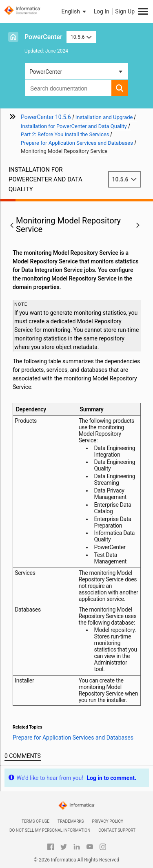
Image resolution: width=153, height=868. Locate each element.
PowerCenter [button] (46, 72)
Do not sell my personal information (50, 830)
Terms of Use (35, 821)
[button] (75, 11)
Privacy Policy (108, 821)
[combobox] (68, 88)
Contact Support (117, 830)
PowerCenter (43, 37)
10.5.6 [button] (81, 37)
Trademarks (71, 821)
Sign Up (125, 11)
